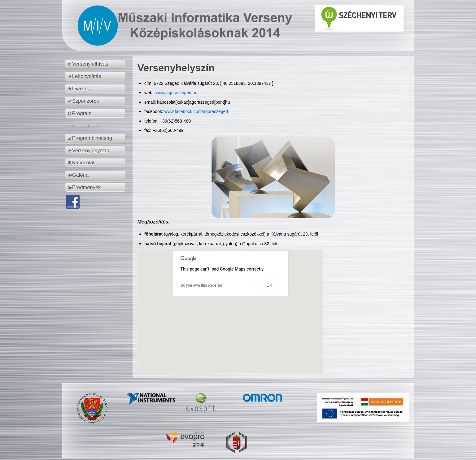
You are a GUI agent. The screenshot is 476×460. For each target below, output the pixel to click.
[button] (230, 306)
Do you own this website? (202, 285)
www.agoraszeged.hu (176, 93)
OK (269, 285)
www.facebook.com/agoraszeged (196, 111)
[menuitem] (96, 64)
